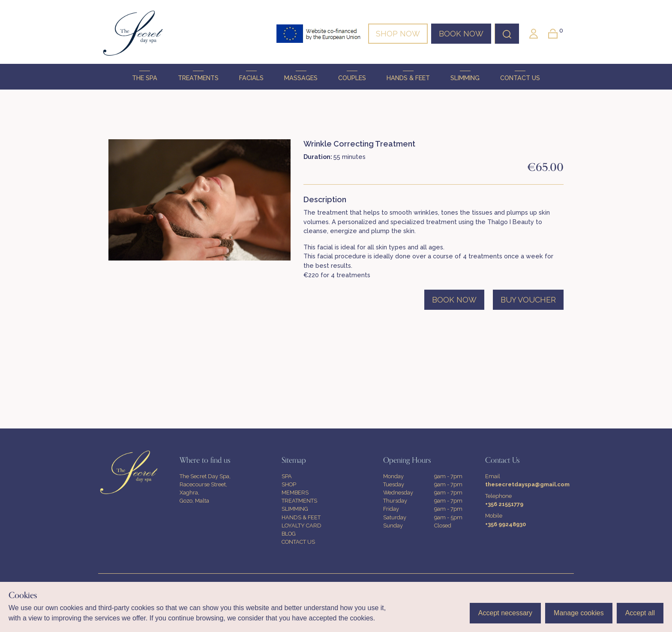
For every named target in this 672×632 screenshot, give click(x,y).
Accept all (640, 613)
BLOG (289, 534)
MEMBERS (295, 493)
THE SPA (145, 76)
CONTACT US (520, 76)
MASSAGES (301, 76)
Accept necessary (505, 613)
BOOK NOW (461, 34)
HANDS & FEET (408, 76)
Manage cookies (579, 613)
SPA (287, 476)
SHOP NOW (398, 34)
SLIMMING (465, 76)
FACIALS (251, 76)
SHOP (289, 484)
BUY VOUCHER (528, 300)
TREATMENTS (198, 76)
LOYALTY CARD (301, 526)
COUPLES (352, 76)
